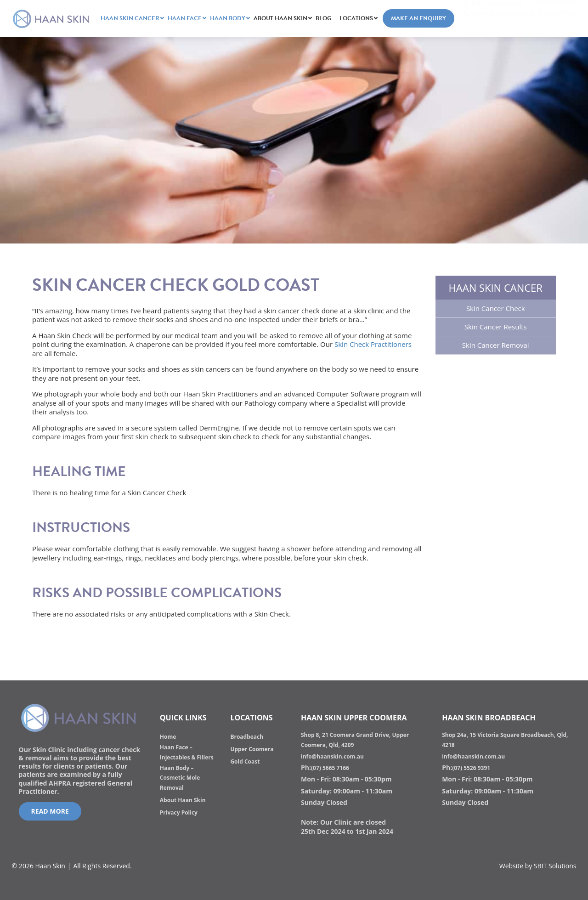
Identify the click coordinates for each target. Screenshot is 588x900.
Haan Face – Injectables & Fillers (187, 752)
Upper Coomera (252, 749)
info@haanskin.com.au (332, 756)
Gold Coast (245, 761)
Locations (356, 18)
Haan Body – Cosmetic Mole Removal (180, 778)
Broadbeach (247, 737)
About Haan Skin (280, 18)
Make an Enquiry (418, 18)
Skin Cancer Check (496, 308)
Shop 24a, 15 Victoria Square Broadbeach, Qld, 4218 (505, 740)
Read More (50, 811)
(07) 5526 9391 (471, 768)
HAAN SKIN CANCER (130, 18)
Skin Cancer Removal (496, 345)
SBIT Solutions (555, 866)
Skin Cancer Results (496, 327)
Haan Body (228, 18)
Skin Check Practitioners (373, 344)
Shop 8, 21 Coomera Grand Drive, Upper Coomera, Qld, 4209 (355, 740)
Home (168, 737)
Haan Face (185, 18)
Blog (323, 18)
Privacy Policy (179, 812)
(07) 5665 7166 (330, 768)
